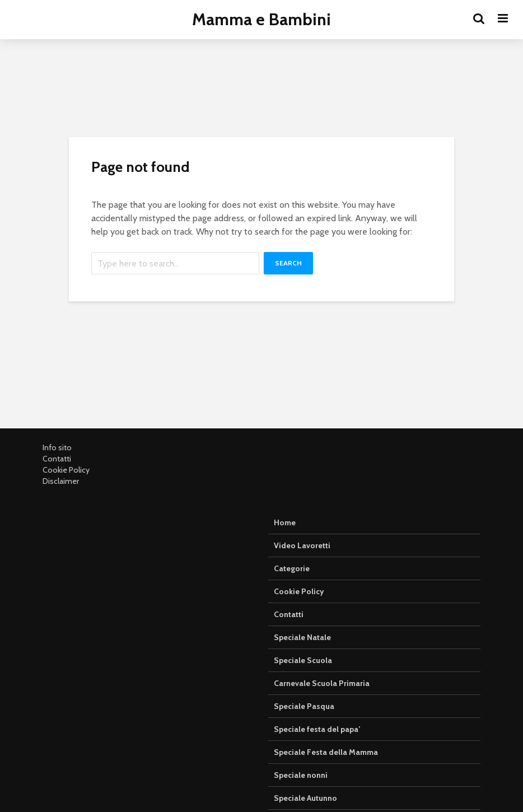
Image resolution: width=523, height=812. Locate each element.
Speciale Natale (302, 637)
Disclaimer (61, 481)
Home (285, 522)
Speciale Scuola (303, 660)
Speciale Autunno (305, 798)
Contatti (57, 459)
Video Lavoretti (302, 545)
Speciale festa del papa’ (317, 729)
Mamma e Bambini (261, 19)
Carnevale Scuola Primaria (322, 683)
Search (288, 263)
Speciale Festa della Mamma (326, 752)
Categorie (292, 568)
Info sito (57, 447)
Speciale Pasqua (304, 706)
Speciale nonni (301, 775)
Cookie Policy (66, 470)
